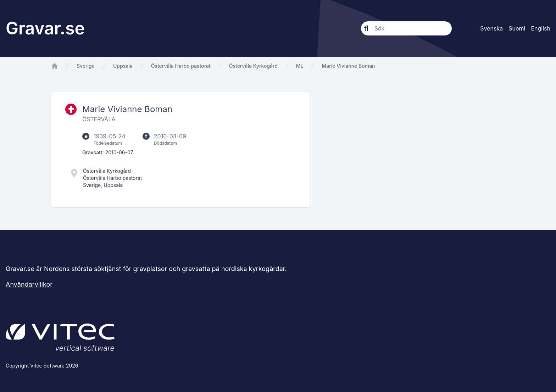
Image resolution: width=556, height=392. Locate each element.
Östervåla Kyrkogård (253, 66)
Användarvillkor (29, 284)
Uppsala (123, 66)
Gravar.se (45, 28)
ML (300, 66)
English (541, 28)
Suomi (517, 28)
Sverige (86, 66)
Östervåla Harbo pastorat (181, 66)
